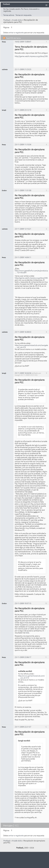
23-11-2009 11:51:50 (23, 190)
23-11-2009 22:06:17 (23, 657)
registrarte (20, 32)
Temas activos (9, 15)
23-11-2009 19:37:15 (23, 603)
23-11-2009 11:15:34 (23, 144)
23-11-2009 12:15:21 (23, 229)
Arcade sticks (17, 20)
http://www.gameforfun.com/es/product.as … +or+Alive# (32, 272)
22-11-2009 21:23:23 (23, 69)
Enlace (43, 121)
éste (27, 633)
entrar (11, 32)
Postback (7, 20)
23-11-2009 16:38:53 (23, 332)
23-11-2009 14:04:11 (23, 257)
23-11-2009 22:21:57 (23, 727)
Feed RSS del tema (13, 38)
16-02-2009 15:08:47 (23, 42)
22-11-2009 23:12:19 (23, 110)
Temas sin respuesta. (24, 15)
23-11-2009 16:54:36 (23, 373)
